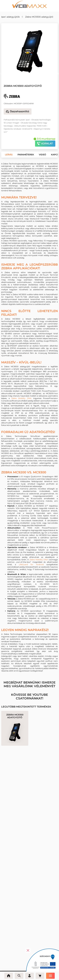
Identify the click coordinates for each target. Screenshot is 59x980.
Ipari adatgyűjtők (10, 17)
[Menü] (50, 976)
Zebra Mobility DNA (22, 398)
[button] (2, 74)
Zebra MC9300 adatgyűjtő (39, 17)
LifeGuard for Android (31, 564)
